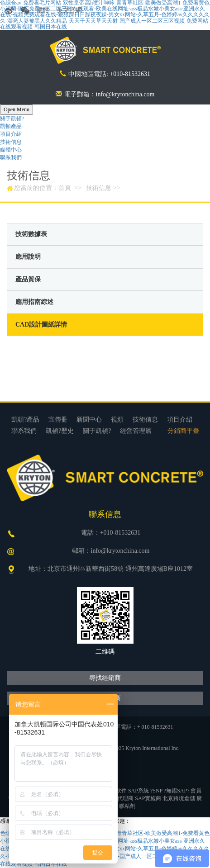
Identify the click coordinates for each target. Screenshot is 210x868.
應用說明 (28, 257)
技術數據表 (31, 234)
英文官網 (69, 10)
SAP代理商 (120, 798)
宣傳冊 (58, 420)
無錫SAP (177, 791)
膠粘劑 (127, 806)
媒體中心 (11, 150)
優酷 (43, 10)
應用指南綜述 (34, 302)
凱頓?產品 (25, 420)
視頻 (117, 420)
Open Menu (17, 109)
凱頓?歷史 (60, 431)
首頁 (65, 188)
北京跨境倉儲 (179, 798)
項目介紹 (11, 134)
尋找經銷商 (105, 678)
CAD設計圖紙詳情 (41, 325)
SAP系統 (138, 791)
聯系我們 (11, 157)
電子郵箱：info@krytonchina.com (105, 94)
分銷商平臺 (183, 431)
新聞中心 (89, 420)
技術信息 (11, 142)
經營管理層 (136, 431)
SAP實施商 (148, 798)
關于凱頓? (12, 119)
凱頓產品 (11, 126)
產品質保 (28, 279)
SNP (157, 791)
